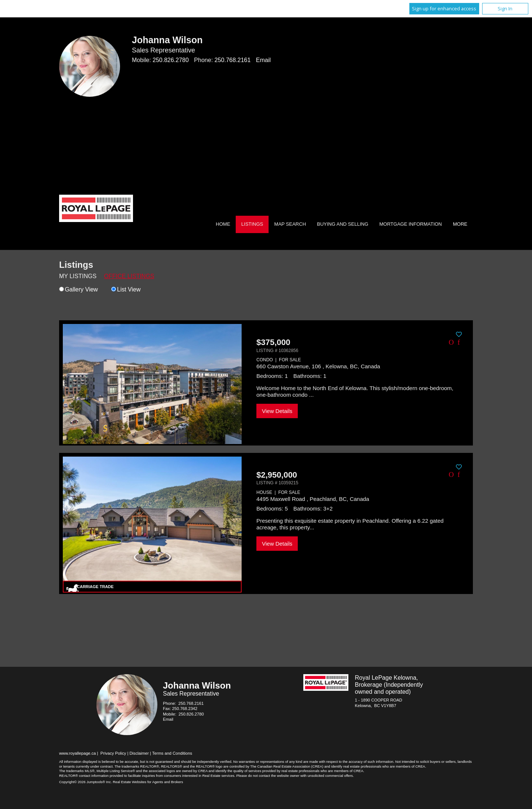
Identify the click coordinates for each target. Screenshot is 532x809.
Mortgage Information (411, 224)
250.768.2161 (233, 60)
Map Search (290, 224)
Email (263, 60)
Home (223, 224)
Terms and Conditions (172, 753)
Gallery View (79, 289)
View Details (277, 411)
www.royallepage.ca (78, 753)
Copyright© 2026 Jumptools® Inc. (86, 782)
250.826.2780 (171, 60)
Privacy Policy (113, 753)
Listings (252, 224)
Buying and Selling (343, 224)
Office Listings (129, 276)
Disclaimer (139, 753)
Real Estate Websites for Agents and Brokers (148, 782)
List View (126, 289)
